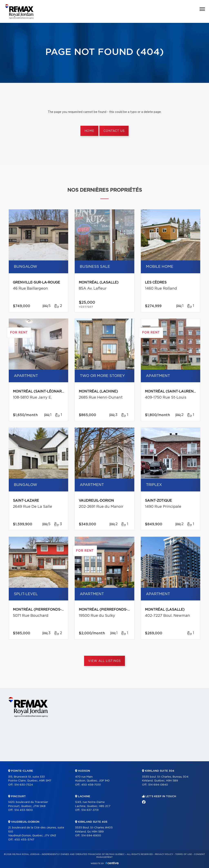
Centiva (112, 863)
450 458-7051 (91, 785)
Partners (75, 765)
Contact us (114, 131)
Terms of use (183, 854)
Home (89, 131)
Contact (195, 765)
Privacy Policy (164, 854)
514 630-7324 (24, 785)
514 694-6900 (91, 836)
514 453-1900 (24, 810)
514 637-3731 (90, 810)
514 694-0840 (158, 785)
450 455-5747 (24, 840)
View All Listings (104, 661)
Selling (133, 765)
